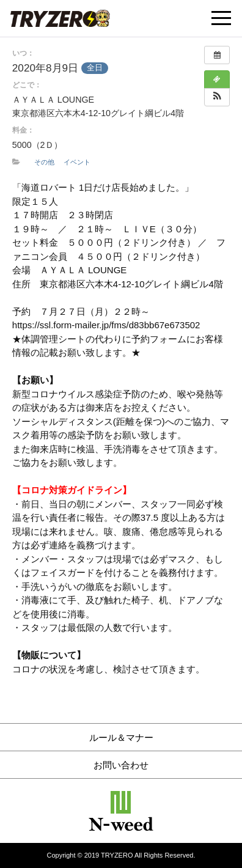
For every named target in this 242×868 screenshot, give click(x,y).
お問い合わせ (121, 765)
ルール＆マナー (121, 737)
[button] (217, 97)
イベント (77, 162)
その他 (44, 162)
